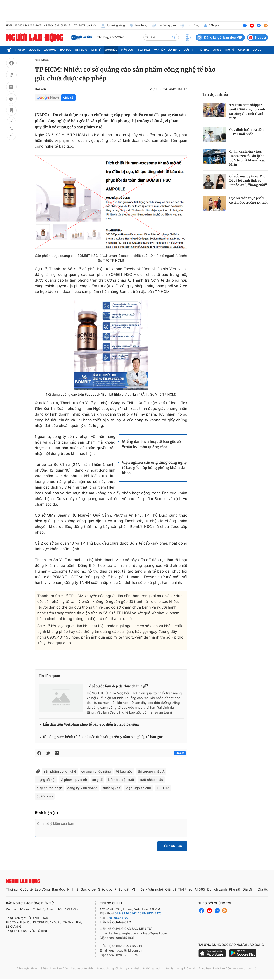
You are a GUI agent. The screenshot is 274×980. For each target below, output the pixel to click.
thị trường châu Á (151, 771)
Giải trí (189, 50)
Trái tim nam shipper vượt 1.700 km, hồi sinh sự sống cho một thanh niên (247, 111)
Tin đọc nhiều (215, 94)
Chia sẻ (68, 98)
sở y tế (98, 780)
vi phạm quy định (74, 780)
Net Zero (81, 50)
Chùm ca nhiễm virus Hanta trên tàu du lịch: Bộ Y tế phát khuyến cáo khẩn (248, 158)
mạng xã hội (46, 780)
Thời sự (20, 50)
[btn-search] (174, 37)
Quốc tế (34, 50)
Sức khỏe (111, 50)
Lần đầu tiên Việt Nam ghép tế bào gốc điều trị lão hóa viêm (91, 725)
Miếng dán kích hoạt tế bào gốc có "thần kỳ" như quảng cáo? (151, 444)
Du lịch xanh (217, 889)
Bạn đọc (66, 50)
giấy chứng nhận (49, 788)
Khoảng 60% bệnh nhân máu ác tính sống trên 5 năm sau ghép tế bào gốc (103, 737)
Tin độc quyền (164, 26)
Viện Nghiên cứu (138, 788)
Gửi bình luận (172, 846)
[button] (11, 122)
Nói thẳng (138, 26)
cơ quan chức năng (96, 771)
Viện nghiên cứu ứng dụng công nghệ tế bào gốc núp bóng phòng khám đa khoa (154, 468)
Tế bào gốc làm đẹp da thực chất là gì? (117, 686)
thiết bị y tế (112, 788)
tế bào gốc (124, 771)
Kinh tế (96, 50)
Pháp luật (143, 50)
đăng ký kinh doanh (83, 788)
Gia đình (244, 50)
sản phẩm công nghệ (60, 771)
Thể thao (203, 50)
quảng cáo (45, 796)
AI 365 (217, 50)
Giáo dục (127, 50)
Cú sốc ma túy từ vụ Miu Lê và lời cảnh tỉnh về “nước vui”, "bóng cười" (248, 181)
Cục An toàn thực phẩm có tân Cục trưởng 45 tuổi (249, 200)
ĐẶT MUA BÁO (87, 26)
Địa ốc (257, 50)
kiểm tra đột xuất (121, 780)
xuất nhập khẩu (151, 780)
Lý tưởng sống (113, 26)
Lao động (50, 50)
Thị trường (190, 26)
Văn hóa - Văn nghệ (167, 50)
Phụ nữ (230, 50)
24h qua (211, 26)
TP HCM (163, 788)
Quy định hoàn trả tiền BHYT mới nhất (247, 132)
